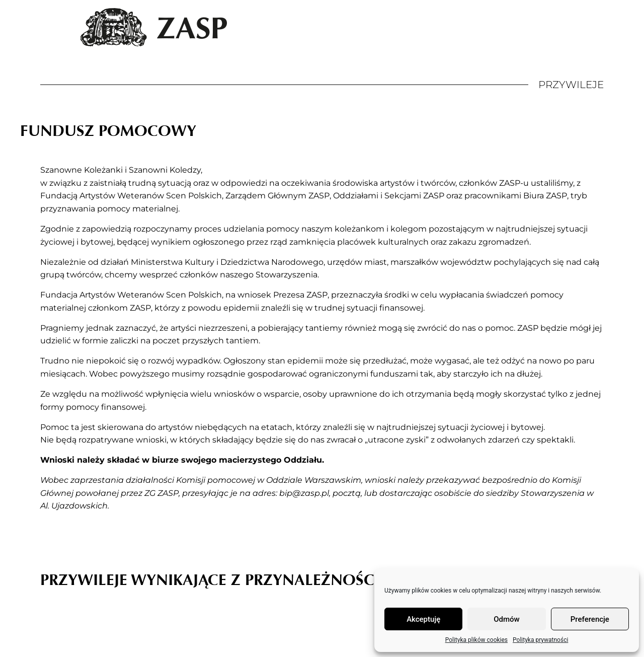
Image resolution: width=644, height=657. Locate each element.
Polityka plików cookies (476, 640)
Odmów (507, 619)
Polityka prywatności (540, 640)
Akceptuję (423, 619)
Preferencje (590, 619)
